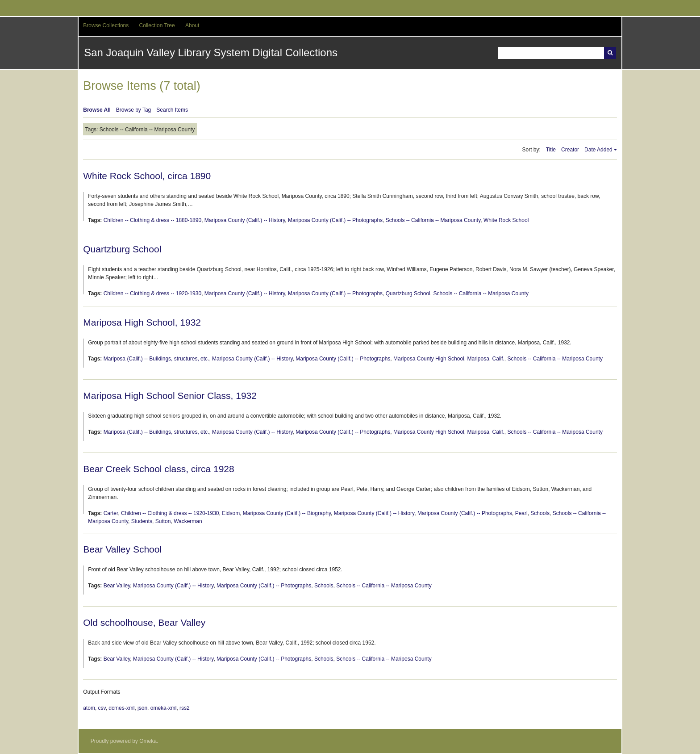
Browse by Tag (134, 110)
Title (551, 150)
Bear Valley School (122, 549)
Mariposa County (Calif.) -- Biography (287, 513)
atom (89, 708)
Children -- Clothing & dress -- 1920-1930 (152, 293)
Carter (111, 513)
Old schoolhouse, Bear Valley (144, 622)
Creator (570, 150)
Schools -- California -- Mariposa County (433, 220)
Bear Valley (117, 586)
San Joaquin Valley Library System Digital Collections (211, 52)
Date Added (598, 150)
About (192, 25)
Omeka (148, 741)
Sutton (163, 521)
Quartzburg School (122, 249)
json (142, 708)
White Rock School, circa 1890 (147, 176)
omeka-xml (164, 708)
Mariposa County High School (429, 359)
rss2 (185, 708)
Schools (540, 513)
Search (610, 53)
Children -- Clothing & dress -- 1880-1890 (152, 220)
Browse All (97, 110)
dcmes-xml (121, 708)
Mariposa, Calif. (485, 359)
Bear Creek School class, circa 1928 (159, 469)
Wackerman (188, 521)
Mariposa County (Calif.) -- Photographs (335, 220)
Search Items (172, 110)
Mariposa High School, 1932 (142, 322)
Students (142, 521)
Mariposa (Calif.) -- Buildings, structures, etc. (156, 359)
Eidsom (231, 513)
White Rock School (506, 220)
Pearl (521, 513)
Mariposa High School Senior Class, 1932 (170, 396)
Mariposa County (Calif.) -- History (245, 220)
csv (102, 708)
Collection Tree (157, 25)
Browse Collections (106, 25)
